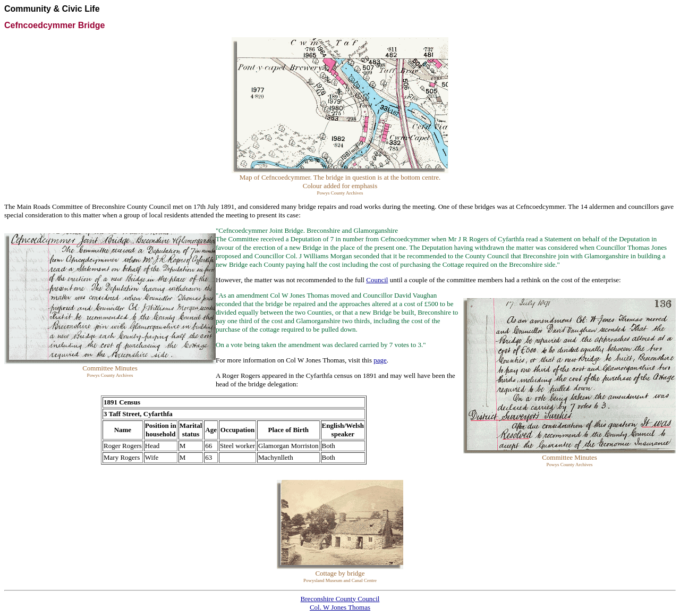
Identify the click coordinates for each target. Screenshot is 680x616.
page (380, 360)
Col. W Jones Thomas (340, 607)
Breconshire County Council (340, 599)
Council (377, 280)
